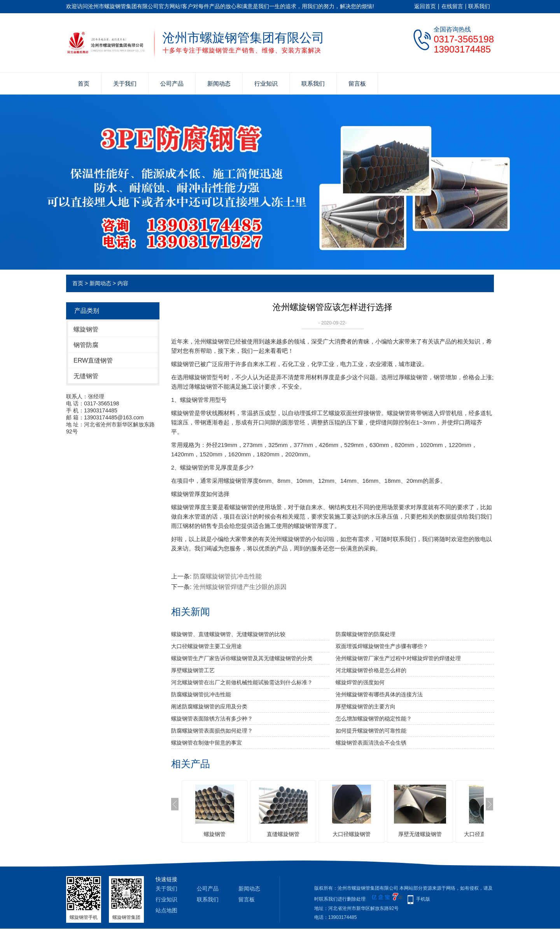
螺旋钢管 (86, 329)
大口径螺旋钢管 (352, 834)
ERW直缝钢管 (93, 360)
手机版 (423, 899)
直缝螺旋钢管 (283, 834)
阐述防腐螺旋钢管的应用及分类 (209, 706)
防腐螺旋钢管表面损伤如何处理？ (212, 731)
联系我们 (479, 6)
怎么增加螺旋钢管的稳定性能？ (374, 719)
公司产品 (172, 83)
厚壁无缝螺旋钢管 (420, 834)
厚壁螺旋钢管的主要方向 (366, 706)
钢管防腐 (86, 345)
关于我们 (125, 83)
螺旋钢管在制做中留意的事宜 (206, 743)
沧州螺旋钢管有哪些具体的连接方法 (379, 694)
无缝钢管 (86, 376)
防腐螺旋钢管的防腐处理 (366, 634)
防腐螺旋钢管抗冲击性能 (227, 576)
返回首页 (425, 6)
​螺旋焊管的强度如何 (360, 682)
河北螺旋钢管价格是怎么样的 (371, 670)
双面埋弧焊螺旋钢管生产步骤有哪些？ (382, 646)
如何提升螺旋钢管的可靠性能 (371, 731)
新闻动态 (219, 83)
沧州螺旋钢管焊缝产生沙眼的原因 (240, 587)
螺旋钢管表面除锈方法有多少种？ (212, 719)
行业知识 (266, 83)
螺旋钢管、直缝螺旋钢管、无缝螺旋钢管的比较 (228, 634)
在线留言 (452, 6)
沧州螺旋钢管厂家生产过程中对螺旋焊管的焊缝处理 (398, 658)
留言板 (357, 83)
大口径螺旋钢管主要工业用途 (206, 646)
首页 (84, 83)
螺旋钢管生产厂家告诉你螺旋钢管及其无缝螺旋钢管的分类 (242, 658)
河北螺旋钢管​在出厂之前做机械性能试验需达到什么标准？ (242, 682)
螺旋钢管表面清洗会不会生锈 (371, 743)
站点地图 (166, 910)
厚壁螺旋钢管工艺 (193, 670)
